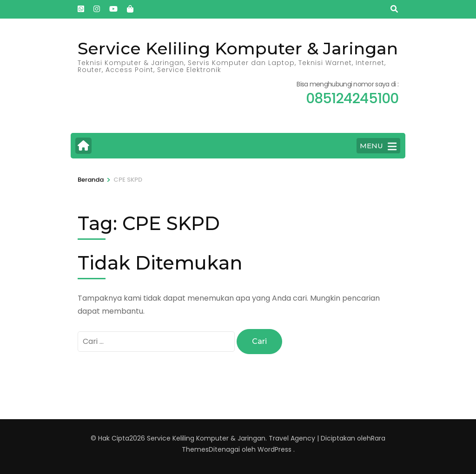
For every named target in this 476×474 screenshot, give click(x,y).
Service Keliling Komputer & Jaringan (238, 48)
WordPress (274, 449)
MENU (378, 146)
